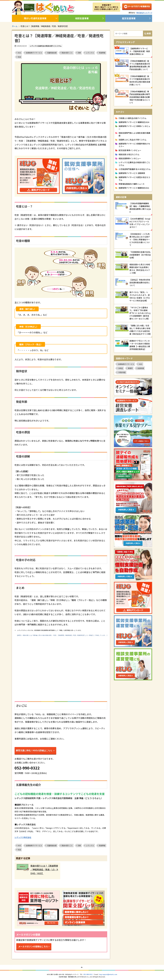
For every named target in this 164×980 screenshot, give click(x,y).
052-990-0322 (88, 974)
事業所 (130, 368)
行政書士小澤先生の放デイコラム (132, 118)
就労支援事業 (129, 18)
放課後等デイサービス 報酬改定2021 (134, 188)
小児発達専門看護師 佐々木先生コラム (135, 169)
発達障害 (102, 53)
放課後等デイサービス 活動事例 (132, 173)
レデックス (90, 53)
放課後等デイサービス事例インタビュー (134, 127)
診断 (79, 53)
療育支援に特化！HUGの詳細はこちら (34, 751)
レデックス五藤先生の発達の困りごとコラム (134, 164)
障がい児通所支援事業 (35, 18)
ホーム (15, 26)
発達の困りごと (67, 53)
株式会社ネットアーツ (144, 13)
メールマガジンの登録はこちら (33, 946)
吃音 (19, 57)
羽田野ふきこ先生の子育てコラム (132, 140)
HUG (19, 53)
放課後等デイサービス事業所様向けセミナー (134, 145)
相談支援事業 (82, 18)
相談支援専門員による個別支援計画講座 (134, 134)
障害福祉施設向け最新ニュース (132, 184)
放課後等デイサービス (34, 53)
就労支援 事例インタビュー (130, 150)
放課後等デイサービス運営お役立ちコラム (134, 179)
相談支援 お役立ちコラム (129, 154)
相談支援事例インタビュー (130, 158)
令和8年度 (122, 372)
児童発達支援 (52, 53)
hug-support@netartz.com (108, 974)
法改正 (121, 368)
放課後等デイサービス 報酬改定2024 (134, 122)
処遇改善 (141, 368)
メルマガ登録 (137, 7)
